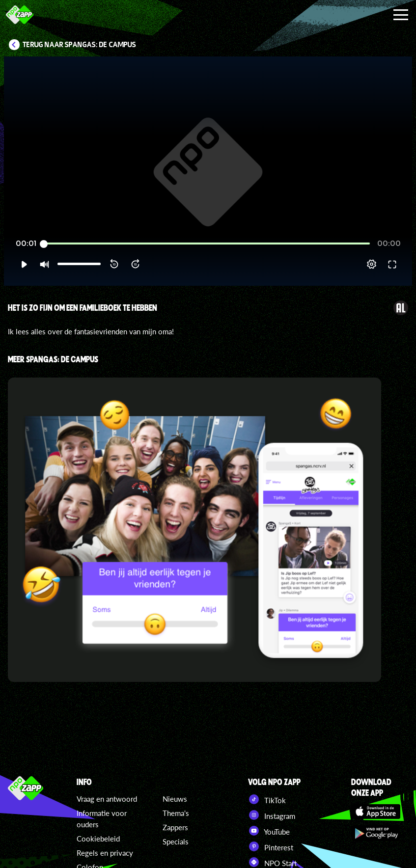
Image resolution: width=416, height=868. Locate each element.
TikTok (267, 799)
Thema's (176, 813)
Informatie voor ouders (102, 819)
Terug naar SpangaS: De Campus (79, 45)
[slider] (207, 244)
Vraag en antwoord (107, 799)
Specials (176, 841)
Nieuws (175, 799)
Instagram (272, 815)
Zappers (175, 827)
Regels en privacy (105, 853)
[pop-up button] (372, 264)
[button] (24, 264)
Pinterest (271, 846)
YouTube (269, 831)
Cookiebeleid (98, 839)
